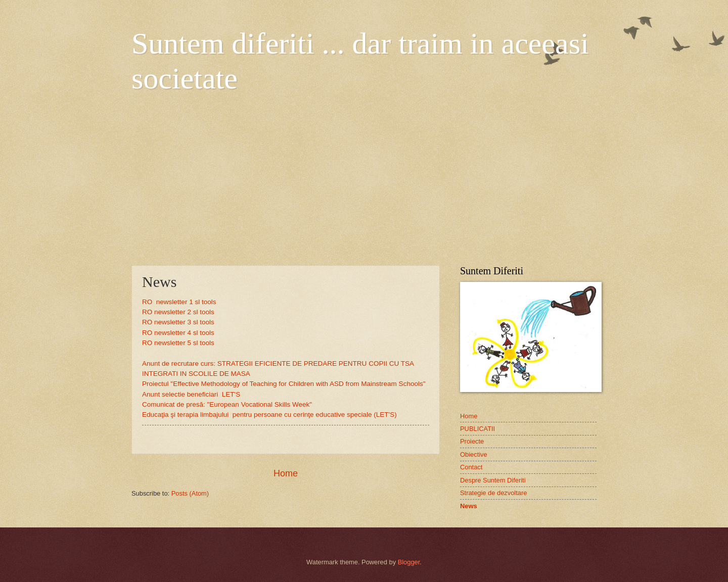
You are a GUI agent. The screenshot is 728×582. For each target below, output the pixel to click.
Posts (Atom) (190, 493)
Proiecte (472, 441)
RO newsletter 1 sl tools (179, 302)
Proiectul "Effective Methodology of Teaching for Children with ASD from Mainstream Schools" (284, 384)
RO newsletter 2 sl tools (178, 312)
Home (286, 473)
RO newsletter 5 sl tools (178, 343)
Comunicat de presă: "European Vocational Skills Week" (227, 404)
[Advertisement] (364, 179)
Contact (471, 467)
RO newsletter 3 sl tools (178, 322)
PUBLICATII (477, 429)
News (469, 506)
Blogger (409, 562)
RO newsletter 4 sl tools (178, 333)
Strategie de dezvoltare (493, 493)
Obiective (474, 454)
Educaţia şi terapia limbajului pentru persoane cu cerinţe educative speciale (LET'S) (269, 415)
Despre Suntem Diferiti (493, 480)
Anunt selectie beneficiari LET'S (191, 394)
